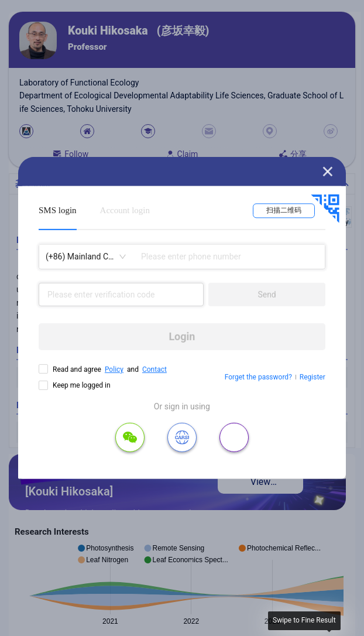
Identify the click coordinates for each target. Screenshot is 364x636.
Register (313, 377)
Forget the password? (258, 377)
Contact (154, 370)
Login (182, 336)
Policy (114, 370)
